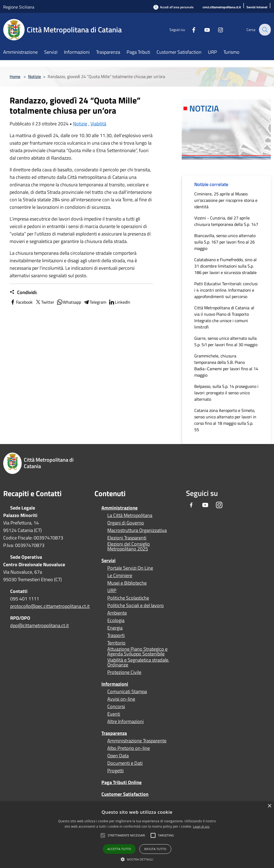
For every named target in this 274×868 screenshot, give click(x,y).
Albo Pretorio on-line (129, 748)
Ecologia (116, 620)
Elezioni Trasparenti (127, 538)
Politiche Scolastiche (128, 598)
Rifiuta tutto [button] (155, 849)
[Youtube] (203, 30)
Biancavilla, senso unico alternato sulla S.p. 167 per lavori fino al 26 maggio (225, 242)
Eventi (114, 714)
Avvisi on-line (121, 699)
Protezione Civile (124, 672)
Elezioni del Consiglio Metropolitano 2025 (129, 546)
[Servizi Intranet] (257, 7)
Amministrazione (119, 508)
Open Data (118, 756)
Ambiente (117, 613)
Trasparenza (114, 733)
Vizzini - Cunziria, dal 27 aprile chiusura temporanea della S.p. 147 (226, 221)
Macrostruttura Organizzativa (137, 530)
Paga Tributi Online (121, 782)
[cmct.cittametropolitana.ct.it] (222, 7)
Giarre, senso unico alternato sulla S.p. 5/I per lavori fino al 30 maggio (226, 341)
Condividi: (23, 292)
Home (15, 76)
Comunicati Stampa (127, 692)
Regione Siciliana (19, 7)
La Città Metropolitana (130, 515)
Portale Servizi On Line (130, 568)
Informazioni (115, 684)
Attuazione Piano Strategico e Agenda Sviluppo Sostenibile (137, 651)
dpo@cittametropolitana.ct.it (39, 625)
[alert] (137, 835)
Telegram (95, 302)
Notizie (35, 76)
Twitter (45, 302)
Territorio (116, 643)
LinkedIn (119, 302)
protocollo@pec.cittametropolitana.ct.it (50, 606)
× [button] (269, 806)
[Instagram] (217, 30)
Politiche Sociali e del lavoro (136, 605)
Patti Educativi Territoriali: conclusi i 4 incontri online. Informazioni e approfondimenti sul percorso (226, 290)
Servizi (109, 560)
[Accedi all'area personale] (173, 7)
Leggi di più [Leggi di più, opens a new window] (201, 826)
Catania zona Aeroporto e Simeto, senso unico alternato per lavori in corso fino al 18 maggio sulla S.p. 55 (225, 420)
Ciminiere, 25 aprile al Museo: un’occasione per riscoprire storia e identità (226, 200)
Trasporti (116, 635)
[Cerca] (264, 30)
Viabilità (98, 124)
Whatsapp (69, 302)
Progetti (115, 771)
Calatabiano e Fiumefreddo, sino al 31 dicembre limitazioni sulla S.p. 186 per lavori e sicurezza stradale (225, 266)
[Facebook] (190, 30)
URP (112, 591)
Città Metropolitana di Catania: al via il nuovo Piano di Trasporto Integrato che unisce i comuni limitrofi (224, 317)
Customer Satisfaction (125, 794)
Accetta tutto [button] (119, 849)
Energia (115, 628)
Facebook (21, 302)
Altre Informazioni (125, 722)
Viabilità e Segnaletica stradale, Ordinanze (138, 662)
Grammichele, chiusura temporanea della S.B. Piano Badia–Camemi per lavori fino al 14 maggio (226, 365)
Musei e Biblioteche (127, 583)
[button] (126, 835)
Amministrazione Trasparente (137, 741)
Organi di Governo (126, 523)
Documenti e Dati (125, 763)
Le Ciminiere (120, 576)
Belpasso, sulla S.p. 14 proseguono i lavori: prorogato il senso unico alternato (226, 393)
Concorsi (116, 707)
